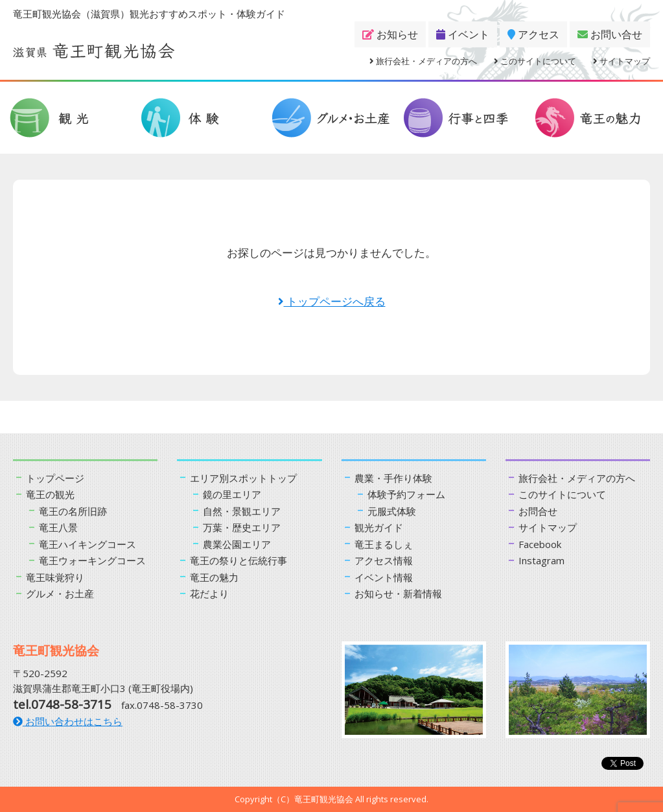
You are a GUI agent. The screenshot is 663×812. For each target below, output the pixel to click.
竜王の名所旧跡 (73, 511)
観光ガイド (379, 527)
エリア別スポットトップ (243, 478)
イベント (463, 34)
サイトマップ (622, 61)
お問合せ (538, 511)
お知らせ (390, 34)
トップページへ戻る (332, 301)
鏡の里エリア (232, 494)
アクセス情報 (384, 560)
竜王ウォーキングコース (92, 560)
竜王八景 (58, 527)
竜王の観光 (50, 494)
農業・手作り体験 (393, 478)
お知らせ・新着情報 (398, 593)
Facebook (540, 544)
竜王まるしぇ (384, 544)
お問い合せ (610, 34)
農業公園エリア (237, 544)
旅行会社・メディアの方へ (423, 61)
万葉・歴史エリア (242, 527)
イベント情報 (384, 577)
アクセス (533, 34)
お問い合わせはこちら (68, 721)
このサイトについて (535, 61)
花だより (209, 593)
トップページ (55, 478)
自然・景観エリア (242, 511)
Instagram (541, 560)
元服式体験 (392, 511)
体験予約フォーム (406, 494)
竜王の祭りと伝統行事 (238, 560)
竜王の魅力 (214, 577)
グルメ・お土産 (60, 593)
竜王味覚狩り (55, 577)
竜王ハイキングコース (87, 544)
